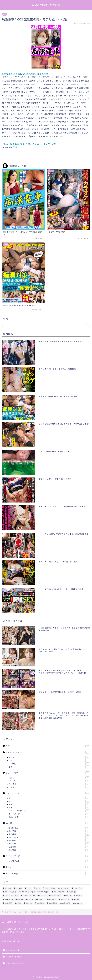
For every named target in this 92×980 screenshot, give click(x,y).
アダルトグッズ (47, 856)
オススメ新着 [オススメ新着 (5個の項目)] (44, 892)
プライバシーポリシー (15, 950)
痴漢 (4, 14)
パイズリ (49, 784)
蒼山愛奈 (49, 841)
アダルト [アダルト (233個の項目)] (78, 888)
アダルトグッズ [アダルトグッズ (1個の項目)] (10, 892)
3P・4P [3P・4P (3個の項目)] (8, 888)
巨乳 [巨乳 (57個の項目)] (30, 899)
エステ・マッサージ (49, 811)
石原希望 (49, 847)
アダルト (47, 746)
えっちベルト (49, 861)
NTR (49, 801)
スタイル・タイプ (47, 752)
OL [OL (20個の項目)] (38, 888)
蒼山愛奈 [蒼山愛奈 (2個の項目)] (41, 903)
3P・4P (49, 781)
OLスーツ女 (49, 817)
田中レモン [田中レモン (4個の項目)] (65, 899)
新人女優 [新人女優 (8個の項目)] (41, 899)
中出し (49, 778)
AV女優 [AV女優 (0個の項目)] (19, 888)
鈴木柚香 (49, 834)
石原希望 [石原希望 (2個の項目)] (8, 903)
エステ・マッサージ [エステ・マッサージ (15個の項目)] (27, 892)
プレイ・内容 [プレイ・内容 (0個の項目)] (56, 896)
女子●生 (49, 764)
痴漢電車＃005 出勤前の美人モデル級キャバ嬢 (25, 74)
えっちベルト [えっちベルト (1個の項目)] (64, 888)
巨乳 (49, 760)
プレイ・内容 (47, 773)
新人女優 (49, 850)
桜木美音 (49, 831)
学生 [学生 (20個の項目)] (20, 899)
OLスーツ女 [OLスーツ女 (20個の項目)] (50, 888)
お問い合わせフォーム (15, 963)
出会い (47, 867)
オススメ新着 (47, 874)
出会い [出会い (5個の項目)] (79, 896)
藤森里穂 (49, 844)
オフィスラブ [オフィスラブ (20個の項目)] (59, 892)
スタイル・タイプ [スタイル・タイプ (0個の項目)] (29, 896)
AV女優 (47, 823)
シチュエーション (47, 793)
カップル (49, 787)
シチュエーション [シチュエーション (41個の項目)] (11, 896)
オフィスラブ (49, 814)
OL (49, 798)
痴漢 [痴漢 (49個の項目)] (77, 899)
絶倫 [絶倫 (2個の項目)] (19, 903)
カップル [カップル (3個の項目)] (72, 892)
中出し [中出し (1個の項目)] (68, 896)
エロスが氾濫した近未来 (46, 5)
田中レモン (49, 837)
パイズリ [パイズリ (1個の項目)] (43, 896)
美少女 (49, 757)
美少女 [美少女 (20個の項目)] (29, 903)
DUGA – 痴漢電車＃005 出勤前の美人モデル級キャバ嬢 (29, 144)
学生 (49, 804)
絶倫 (49, 767)
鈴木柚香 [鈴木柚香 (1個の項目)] (78, 903)
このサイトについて (14, 957)
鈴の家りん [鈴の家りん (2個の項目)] (66, 903)
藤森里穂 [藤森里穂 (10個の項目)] (53, 903)
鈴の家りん (49, 828)
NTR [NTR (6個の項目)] (29, 888)
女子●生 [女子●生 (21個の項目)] (9, 899)
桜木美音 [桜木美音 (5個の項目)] (53, 899)
